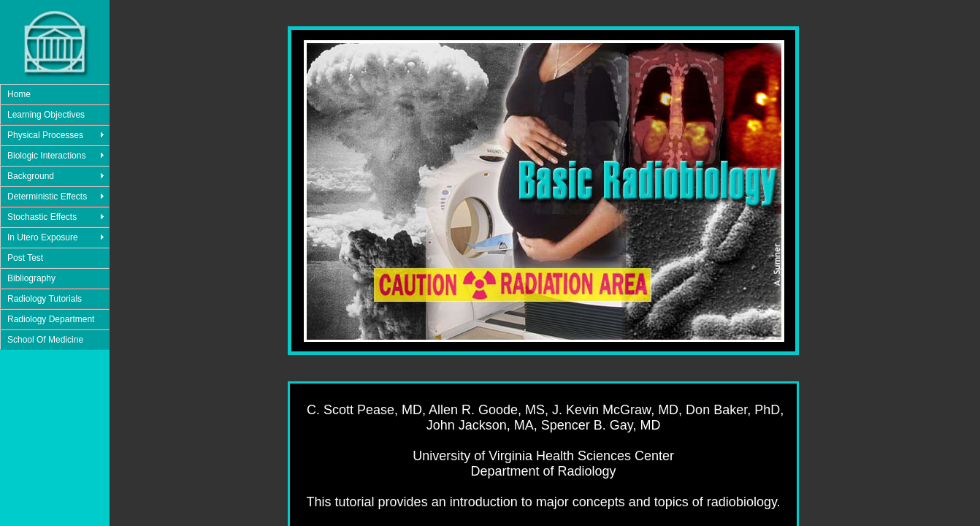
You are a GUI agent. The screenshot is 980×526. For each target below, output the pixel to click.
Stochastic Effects (42, 217)
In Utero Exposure (43, 237)
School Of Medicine (45, 340)
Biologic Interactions (46, 156)
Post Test (25, 258)
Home (19, 94)
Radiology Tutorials (45, 299)
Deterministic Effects (47, 197)
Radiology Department (51, 319)
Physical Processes (45, 135)
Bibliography (31, 278)
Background (31, 176)
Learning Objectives (46, 115)
